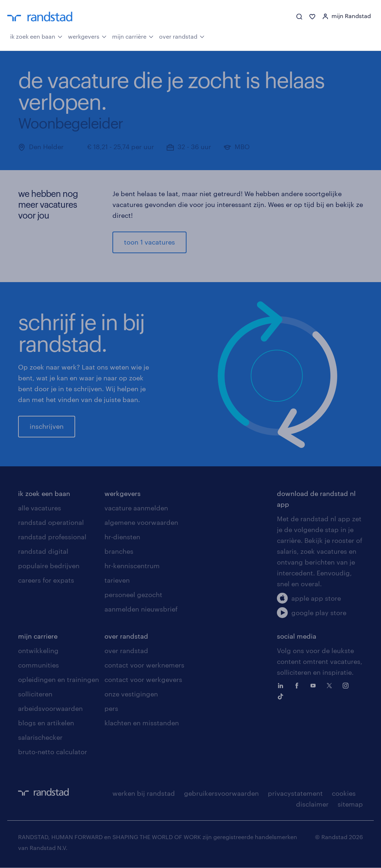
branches (119, 552)
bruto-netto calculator (53, 752)
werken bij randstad (144, 794)
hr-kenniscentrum (132, 566)
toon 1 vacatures (149, 242)
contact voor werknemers (144, 665)
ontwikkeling (38, 651)
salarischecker (40, 738)
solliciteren (35, 694)
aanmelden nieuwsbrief (141, 609)
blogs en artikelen (46, 723)
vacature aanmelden (136, 508)
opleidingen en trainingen (59, 680)
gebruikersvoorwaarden (221, 794)
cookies (344, 794)
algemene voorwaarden (141, 523)
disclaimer (312, 804)
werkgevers (87, 36)
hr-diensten (122, 537)
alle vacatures (40, 508)
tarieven (117, 580)
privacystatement (295, 794)
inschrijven (47, 427)
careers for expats (46, 580)
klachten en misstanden (142, 723)
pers (111, 709)
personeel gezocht (133, 595)
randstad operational (51, 523)
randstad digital (43, 552)
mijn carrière (133, 36)
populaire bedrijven (49, 566)
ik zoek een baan (36, 36)
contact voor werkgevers (143, 680)
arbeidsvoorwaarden (50, 709)
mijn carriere (38, 636)
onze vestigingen (131, 694)
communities (38, 665)
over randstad (182, 36)
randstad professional (52, 537)
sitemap (350, 804)
